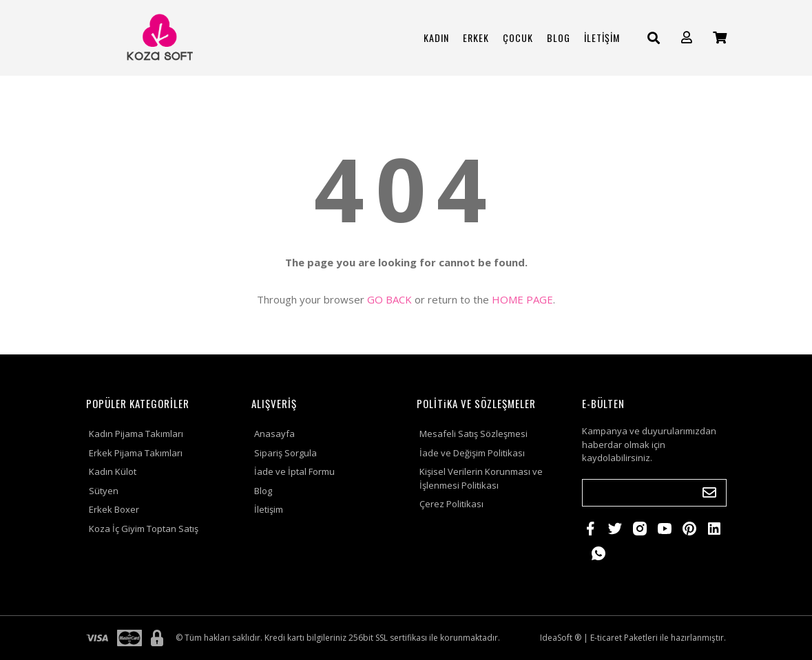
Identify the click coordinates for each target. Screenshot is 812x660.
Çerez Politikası (451, 504)
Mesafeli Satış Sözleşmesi (473, 434)
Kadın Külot (113, 471)
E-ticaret (606, 638)
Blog (263, 491)
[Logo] (158, 38)
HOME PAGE (522, 299)
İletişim (269, 509)
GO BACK (389, 299)
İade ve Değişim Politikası (472, 453)
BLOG (559, 38)
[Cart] (720, 38)
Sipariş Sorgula (285, 453)
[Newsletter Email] (654, 493)
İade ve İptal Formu (294, 471)
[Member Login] (687, 38)
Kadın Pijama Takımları (136, 434)
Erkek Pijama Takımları (136, 453)
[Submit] (709, 493)
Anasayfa (274, 434)
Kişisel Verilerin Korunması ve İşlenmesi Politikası (481, 478)
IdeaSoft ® (561, 638)
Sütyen (104, 491)
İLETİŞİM (602, 38)
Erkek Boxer (114, 509)
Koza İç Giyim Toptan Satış (144, 529)
